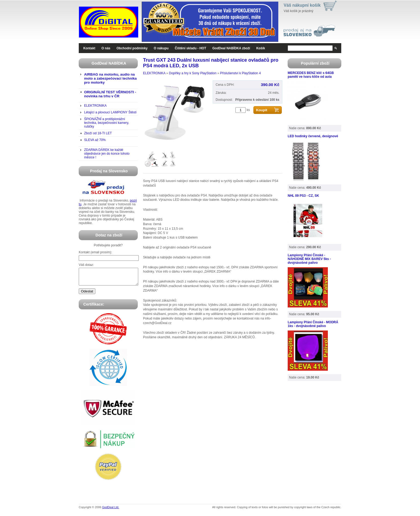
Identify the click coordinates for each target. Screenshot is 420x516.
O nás (106, 48)
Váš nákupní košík (302, 5)
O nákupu (161, 48)
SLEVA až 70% (95, 140)
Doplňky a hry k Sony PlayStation (193, 73)
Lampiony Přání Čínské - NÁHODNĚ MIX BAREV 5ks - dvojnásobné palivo (309, 259)
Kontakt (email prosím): (95, 252)
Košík (261, 48)
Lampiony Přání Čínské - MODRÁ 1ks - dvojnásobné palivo (313, 324)
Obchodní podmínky (132, 48)
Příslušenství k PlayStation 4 (240, 73)
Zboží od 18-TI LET (98, 133)
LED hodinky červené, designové (313, 136)
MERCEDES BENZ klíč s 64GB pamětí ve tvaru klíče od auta (311, 75)
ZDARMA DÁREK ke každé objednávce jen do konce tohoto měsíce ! (107, 154)
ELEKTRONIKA (95, 106)
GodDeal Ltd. (111, 510)
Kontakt (89, 48)
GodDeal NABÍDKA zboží (231, 48)
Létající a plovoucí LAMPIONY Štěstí (110, 112)
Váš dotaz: (86, 265)
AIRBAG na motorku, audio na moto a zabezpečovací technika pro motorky (110, 78)
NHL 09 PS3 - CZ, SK (303, 196)
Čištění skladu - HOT (190, 48)
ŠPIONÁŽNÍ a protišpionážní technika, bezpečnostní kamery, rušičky (107, 123)
